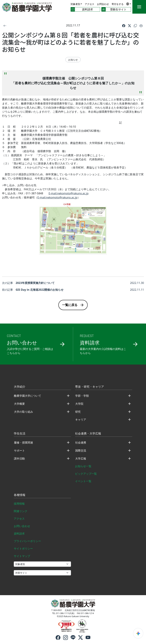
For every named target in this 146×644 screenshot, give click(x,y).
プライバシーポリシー (27, 541)
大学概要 (19, 404)
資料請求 (19, 534)
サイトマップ (22, 556)
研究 (78, 412)
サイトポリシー (23, 549)
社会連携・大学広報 (88, 434)
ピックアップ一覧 (86, 474)
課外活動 (19, 458)
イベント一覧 (83, 481)
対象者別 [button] (75, 4)
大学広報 (81, 458)
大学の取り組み (23, 412)
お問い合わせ (22, 526)
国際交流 (81, 450)
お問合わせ (103, 4)
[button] (129, 4)
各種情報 (20, 495)
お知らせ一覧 (83, 466)
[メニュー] (139, 7)
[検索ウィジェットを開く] (138, 633)
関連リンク (21, 511)
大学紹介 (20, 387)
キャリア (81, 420)
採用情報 (19, 504)
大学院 (79, 404)
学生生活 (20, 434)
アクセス (90, 4)
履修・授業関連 (23, 442)
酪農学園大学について (28, 396)
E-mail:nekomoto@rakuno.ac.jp (68, 193)
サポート (19, 450)
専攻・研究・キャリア (90, 387)
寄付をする (118, 4)
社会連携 (81, 442)
